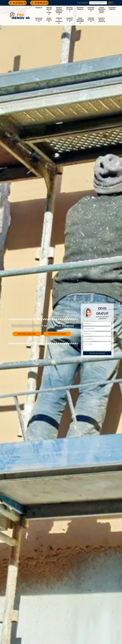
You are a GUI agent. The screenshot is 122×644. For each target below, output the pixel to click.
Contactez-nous (57, 334)
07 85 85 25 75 (39, 3)
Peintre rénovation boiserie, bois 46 (102, 10)
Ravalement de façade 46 (91, 9)
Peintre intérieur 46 (49, 20)
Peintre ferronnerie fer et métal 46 (80, 21)
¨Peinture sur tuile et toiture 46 (49, 11)
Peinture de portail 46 (80, 9)
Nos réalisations (27, 334)
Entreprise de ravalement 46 (59, 21)
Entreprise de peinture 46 (91, 20)
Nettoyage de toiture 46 (70, 9)
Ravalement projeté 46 (112, 9)
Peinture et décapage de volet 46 (102, 20)
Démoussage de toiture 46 (39, 20)
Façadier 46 (39, 8)
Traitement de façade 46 (69, 20)
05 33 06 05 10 (18, 3)
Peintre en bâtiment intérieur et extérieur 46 (59, 11)
